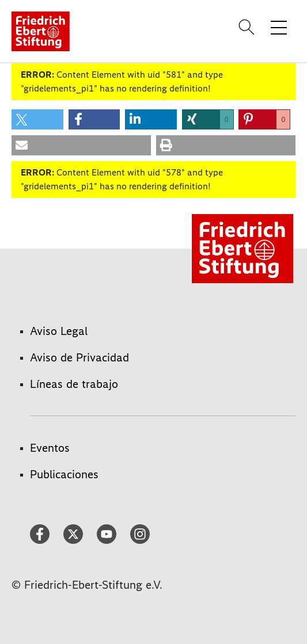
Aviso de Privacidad (79, 357)
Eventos (50, 448)
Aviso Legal (59, 331)
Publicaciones (64, 474)
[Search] (248, 27)
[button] (37, 119)
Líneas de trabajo (74, 384)
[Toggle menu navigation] (279, 27)
